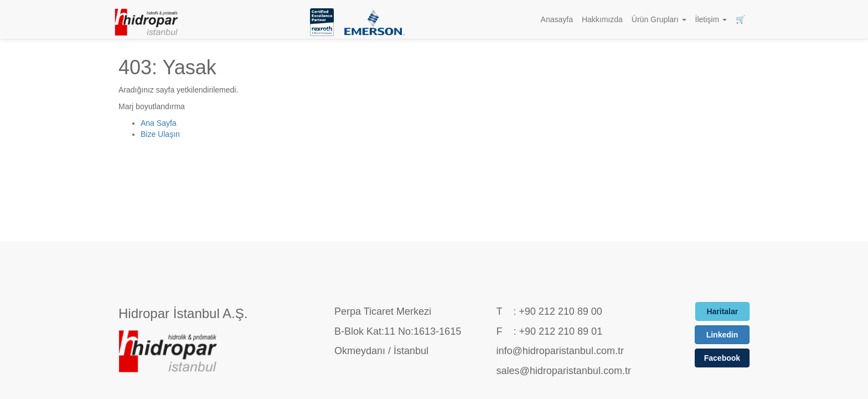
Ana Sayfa (159, 123)
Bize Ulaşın (160, 134)
